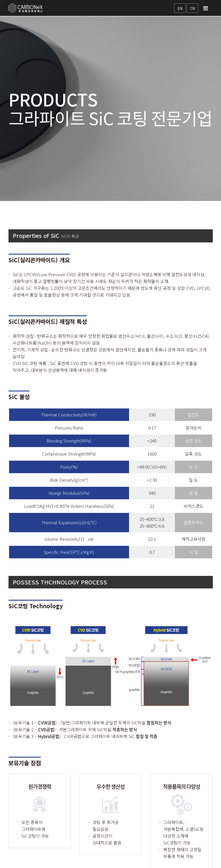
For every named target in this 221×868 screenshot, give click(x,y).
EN (180, 8)
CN (192, 8)
